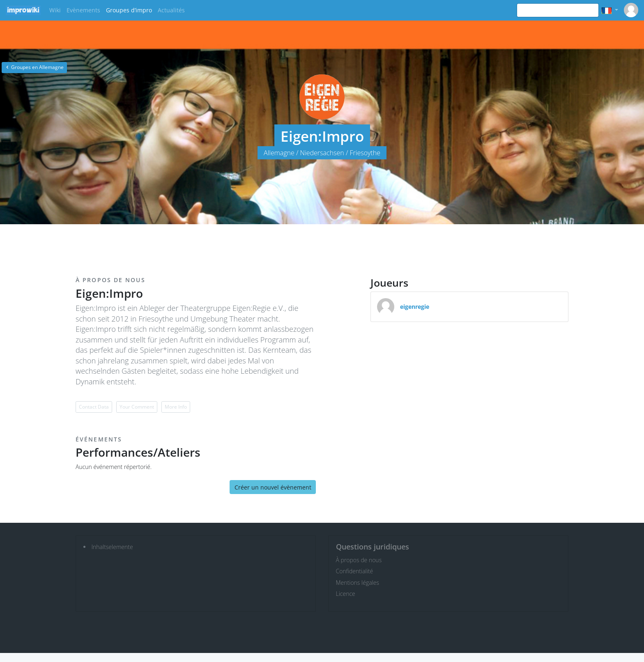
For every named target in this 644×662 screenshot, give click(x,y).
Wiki (55, 10)
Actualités (171, 10)
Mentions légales (358, 583)
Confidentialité (355, 571)
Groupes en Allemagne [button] (34, 67)
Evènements (83, 10)
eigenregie (415, 307)
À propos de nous (359, 560)
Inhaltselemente (112, 547)
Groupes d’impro (129, 10)
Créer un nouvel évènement (273, 487)
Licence (346, 594)
